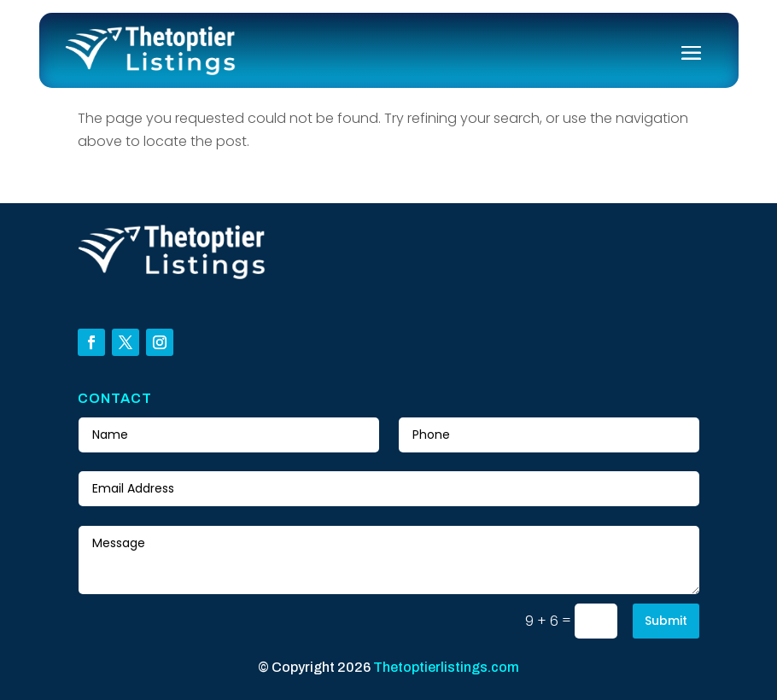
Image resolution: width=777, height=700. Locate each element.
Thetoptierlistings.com (446, 667)
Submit (666, 621)
